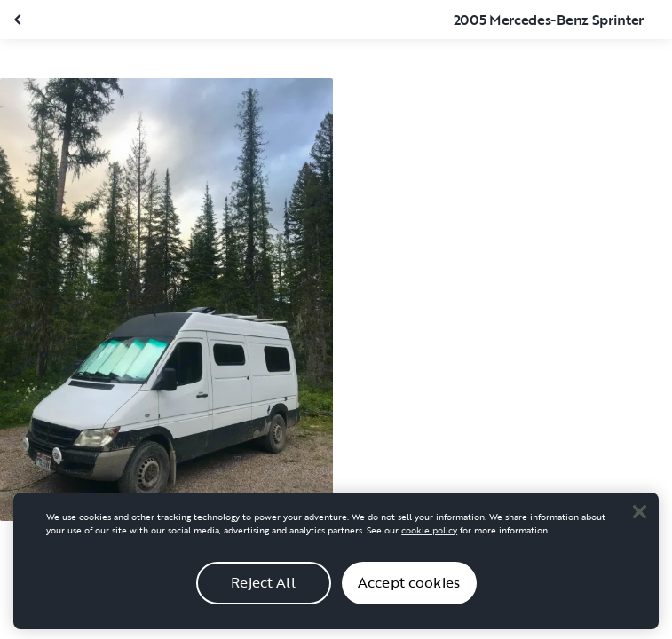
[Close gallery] (20, 20)
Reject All (263, 597)
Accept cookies (409, 597)
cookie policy (429, 545)
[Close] (639, 527)
